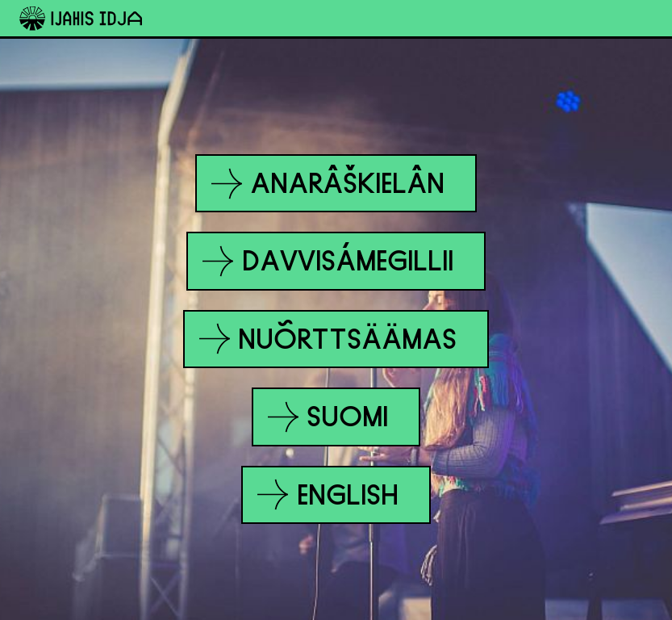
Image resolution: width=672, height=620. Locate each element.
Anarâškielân (329, 184)
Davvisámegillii (329, 261)
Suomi (329, 417)
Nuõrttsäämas (329, 339)
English (329, 494)
